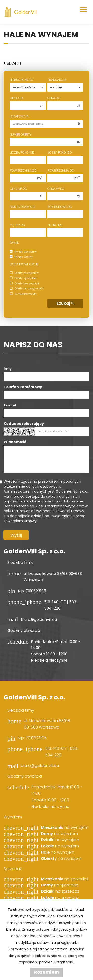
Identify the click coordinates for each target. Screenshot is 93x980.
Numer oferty (21, 134)
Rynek (14, 243)
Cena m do (56, 189)
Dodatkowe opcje (24, 264)
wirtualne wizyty (23, 294)
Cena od (16, 98)
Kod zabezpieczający (24, 424)
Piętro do (55, 225)
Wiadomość (15, 442)
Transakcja (57, 80)
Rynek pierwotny (23, 252)
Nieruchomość (22, 80)
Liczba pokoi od (22, 153)
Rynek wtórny (21, 257)
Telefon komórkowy (23, 387)
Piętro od (17, 225)
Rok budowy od (22, 207)
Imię (8, 369)
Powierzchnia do (61, 171)
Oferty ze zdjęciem (25, 273)
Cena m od (18, 189)
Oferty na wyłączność (27, 289)
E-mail (10, 405)
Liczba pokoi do (60, 153)
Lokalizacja (19, 116)
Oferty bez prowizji (24, 283)
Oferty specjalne (23, 278)
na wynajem (65, 828)
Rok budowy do (60, 207)
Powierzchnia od (23, 171)
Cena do (54, 98)
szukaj (65, 303)
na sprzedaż (65, 879)
